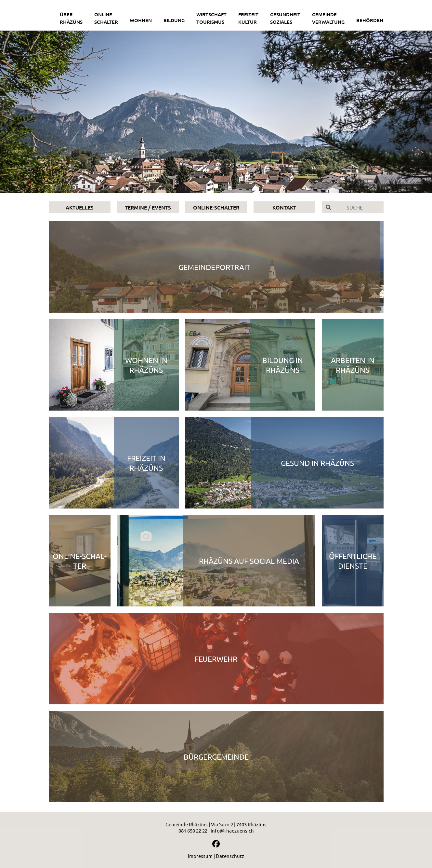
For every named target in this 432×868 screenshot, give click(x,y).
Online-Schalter (216, 207)
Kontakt (284, 207)
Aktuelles (80, 207)
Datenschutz (230, 856)
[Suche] (359, 207)
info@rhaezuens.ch (232, 830)
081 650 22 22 (193, 830)
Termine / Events (148, 207)
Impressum (200, 856)
